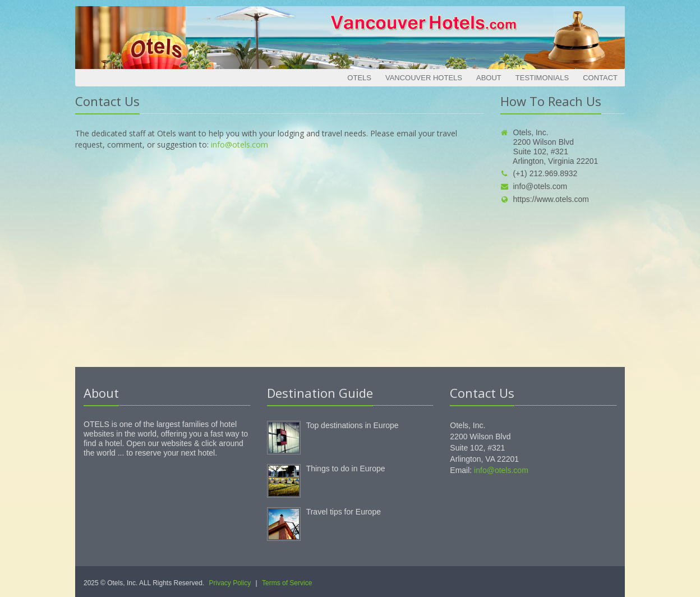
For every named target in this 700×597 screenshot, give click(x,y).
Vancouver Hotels (424, 78)
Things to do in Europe (346, 469)
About (489, 78)
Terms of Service (287, 583)
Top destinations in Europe (353, 425)
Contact (600, 78)
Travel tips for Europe (344, 512)
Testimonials (542, 78)
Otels (359, 78)
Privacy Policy (230, 583)
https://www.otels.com (545, 199)
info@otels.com (240, 144)
